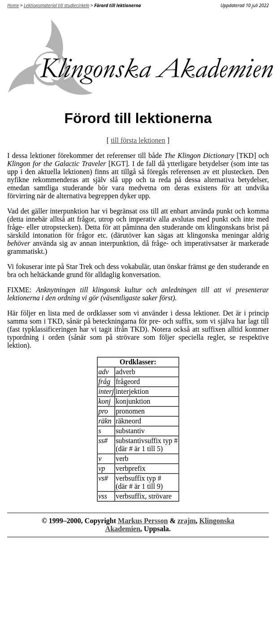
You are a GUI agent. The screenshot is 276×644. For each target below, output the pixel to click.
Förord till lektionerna (117, 5)
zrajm (187, 521)
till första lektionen (138, 140)
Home (13, 5)
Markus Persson (143, 521)
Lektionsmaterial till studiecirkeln (56, 5)
